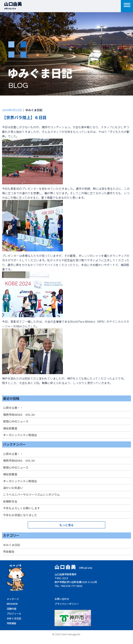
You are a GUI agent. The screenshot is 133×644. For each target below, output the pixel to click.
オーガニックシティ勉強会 (20, 435)
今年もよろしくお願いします (21, 508)
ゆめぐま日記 (14, 618)
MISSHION (12, 604)
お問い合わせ (62, 599)
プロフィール (14, 613)
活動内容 (12, 609)
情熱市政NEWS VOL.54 (19, 415)
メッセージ (13, 599)
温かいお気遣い (13, 488)
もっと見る (66, 525)
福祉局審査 (10, 428)
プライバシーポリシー (67, 604)
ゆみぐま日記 (12, 545)
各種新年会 (10, 501)
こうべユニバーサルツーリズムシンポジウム (31, 494)
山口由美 (13, 5)
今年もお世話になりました (20, 515)
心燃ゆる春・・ (13, 408)
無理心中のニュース (16, 421)
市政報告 (9, 552)
